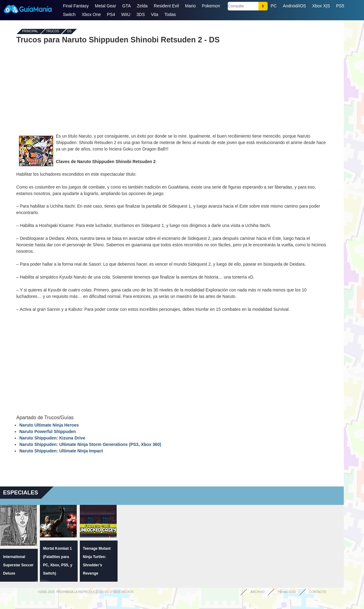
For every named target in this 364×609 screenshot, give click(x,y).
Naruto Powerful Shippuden (48, 431)
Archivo (258, 592)
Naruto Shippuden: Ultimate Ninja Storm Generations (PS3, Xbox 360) (90, 444)
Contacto (318, 592)
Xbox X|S (321, 6)
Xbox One (91, 14)
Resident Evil (166, 6)
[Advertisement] (172, 88)
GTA (126, 6)
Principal (30, 31)
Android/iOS (294, 6)
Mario (190, 6)
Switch (69, 14)
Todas (170, 14)
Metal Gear (105, 6)
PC (274, 6)
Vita (155, 14)
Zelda (142, 6)
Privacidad (287, 592)
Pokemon (211, 6)
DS (69, 31)
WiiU (126, 14)
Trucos (52, 31)
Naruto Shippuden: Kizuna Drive (52, 438)
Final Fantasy (76, 6)
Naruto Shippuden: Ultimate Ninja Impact (61, 451)
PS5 (340, 6)
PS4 (111, 14)
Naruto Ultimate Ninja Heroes (49, 425)
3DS (141, 14)
